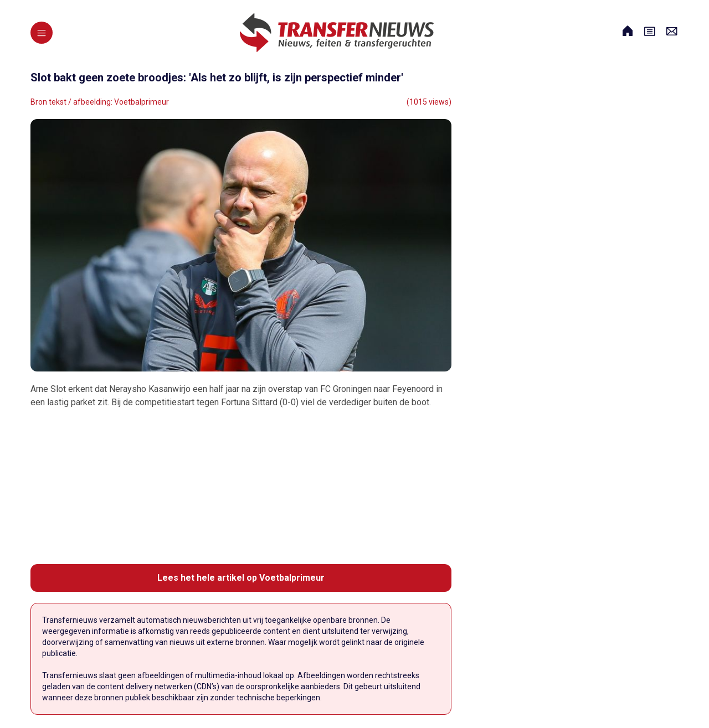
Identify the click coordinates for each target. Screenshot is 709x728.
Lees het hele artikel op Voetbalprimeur (241, 578)
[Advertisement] (241, 487)
